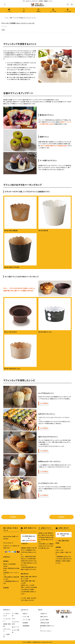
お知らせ (25, 614)
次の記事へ (62, 517)
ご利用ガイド (44, 614)
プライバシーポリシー (46, 631)
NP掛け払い (7, 557)
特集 (3, 30)
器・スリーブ (15, 627)
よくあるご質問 (44, 620)
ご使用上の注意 (45, 623)
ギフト (14, 619)
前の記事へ (13, 517)
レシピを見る (44, 403)
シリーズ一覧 (26, 620)
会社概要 (25, 623)
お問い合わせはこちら (63, 535)
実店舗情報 (26, 626)
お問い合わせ (44, 617)
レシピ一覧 (26, 617)
